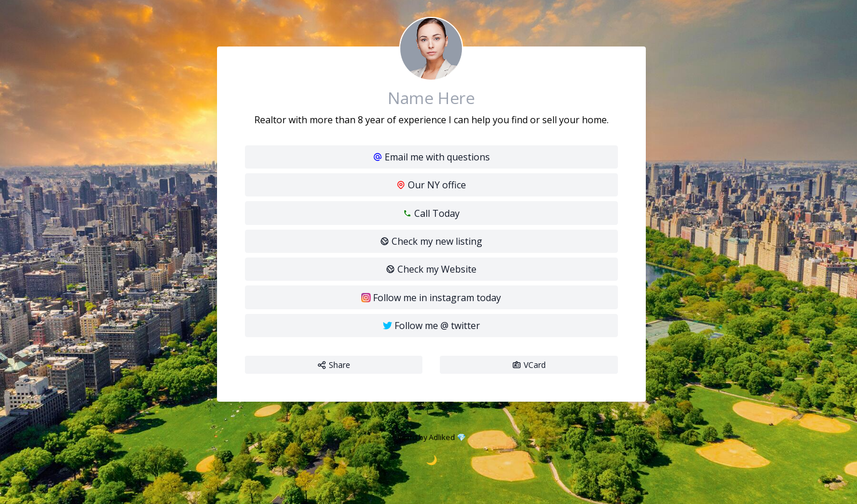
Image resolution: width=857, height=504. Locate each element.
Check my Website (431, 269)
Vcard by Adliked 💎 (432, 437)
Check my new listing (431, 241)
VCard (529, 365)
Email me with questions (431, 157)
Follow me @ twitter (431, 326)
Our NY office (431, 185)
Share (334, 365)
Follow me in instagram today (431, 298)
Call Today (431, 213)
